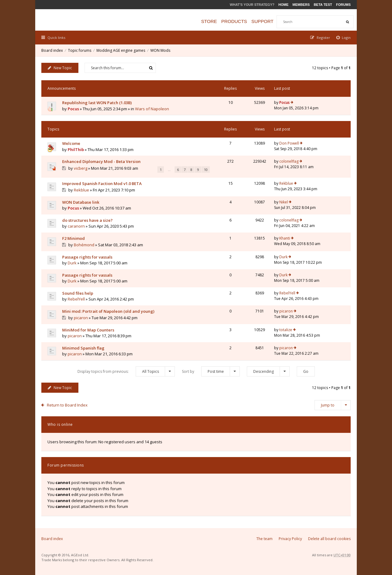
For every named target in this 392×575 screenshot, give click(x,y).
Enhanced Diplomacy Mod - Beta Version (101, 161)
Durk (72, 263)
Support (262, 21)
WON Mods (160, 50)
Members (301, 5)
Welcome (71, 143)
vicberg (81, 168)
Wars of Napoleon (152, 109)
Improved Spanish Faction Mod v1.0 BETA (102, 183)
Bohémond (84, 245)
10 (206, 170)
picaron (81, 318)
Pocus (73, 109)
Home (283, 5)
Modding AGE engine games (121, 50)
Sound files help (78, 293)
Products (234, 21)
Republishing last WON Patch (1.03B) (97, 103)
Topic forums (80, 50)
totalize (286, 330)
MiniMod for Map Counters (88, 330)
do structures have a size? (87, 220)
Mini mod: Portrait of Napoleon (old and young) (108, 311)
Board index (52, 50)
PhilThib (76, 149)
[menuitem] (344, 38)
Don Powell (289, 143)
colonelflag (289, 161)
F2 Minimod (73, 238)
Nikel (284, 202)
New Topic (60, 68)
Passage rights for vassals (87, 257)
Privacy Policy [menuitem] (290, 539)
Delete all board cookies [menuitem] (329, 539)
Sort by (211, 371)
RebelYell (76, 299)
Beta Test (323, 5)
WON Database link (81, 202)
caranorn (76, 226)
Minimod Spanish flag (83, 348)
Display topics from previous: (126, 371)
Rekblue (81, 190)
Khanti (285, 238)
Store (209, 21)
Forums (343, 5)
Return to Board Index (67, 405)
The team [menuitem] (264, 539)
